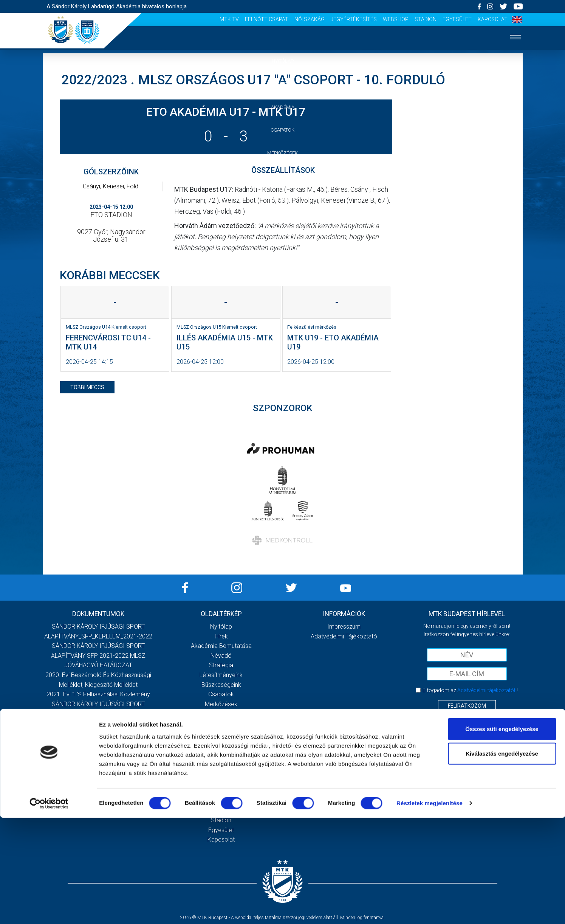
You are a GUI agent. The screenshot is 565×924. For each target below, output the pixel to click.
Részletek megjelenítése (430, 909)
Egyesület (457, 19)
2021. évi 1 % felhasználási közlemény (98, 694)
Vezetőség (283, 245)
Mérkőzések (282, 153)
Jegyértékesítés (354, 19)
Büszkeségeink (221, 685)
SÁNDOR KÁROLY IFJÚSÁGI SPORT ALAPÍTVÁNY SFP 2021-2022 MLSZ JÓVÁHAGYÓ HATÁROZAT (98, 655)
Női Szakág (310, 19)
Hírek (282, 84)
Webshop (396, 19)
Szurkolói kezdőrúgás (221, 743)
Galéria (283, 176)
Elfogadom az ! (470, 690)
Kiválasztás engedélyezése (502, 860)
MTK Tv (229, 19)
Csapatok (282, 130)
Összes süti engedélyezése (502, 835)
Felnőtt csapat (267, 19)
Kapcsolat (493, 19)
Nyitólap (283, 61)
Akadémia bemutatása (221, 646)
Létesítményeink (221, 675)
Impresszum (344, 627)
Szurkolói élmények (282, 222)
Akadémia (283, 107)
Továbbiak (98, 775)
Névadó (221, 656)
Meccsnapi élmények (221, 733)
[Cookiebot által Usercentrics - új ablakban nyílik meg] (49, 909)
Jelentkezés (283, 199)
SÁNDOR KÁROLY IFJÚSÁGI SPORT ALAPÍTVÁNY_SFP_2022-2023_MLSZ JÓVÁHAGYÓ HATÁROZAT (98, 733)
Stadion (426, 19)
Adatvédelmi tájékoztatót (486, 690)
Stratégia (221, 665)
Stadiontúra (221, 752)
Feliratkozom (467, 706)
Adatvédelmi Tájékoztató (344, 636)
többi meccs (87, 387)
